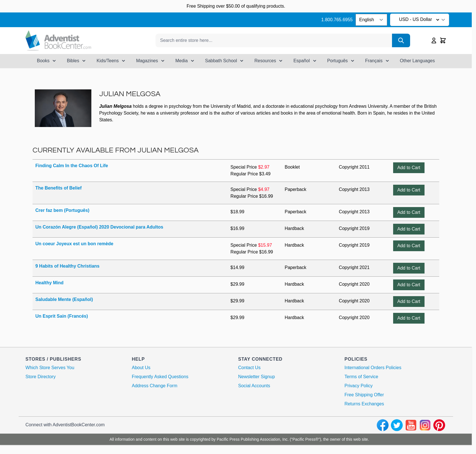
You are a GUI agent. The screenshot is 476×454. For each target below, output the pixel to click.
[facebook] (383, 425)
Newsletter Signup (257, 377)
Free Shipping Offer (364, 395)
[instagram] (425, 425)
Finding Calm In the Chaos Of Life (72, 166)
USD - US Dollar (420, 20)
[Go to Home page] (58, 41)
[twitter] (397, 425)
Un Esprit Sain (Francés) (62, 316)
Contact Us (249, 368)
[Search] (401, 40)
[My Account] (434, 40)
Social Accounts (254, 386)
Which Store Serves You (50, 368)
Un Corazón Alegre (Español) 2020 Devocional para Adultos (99, 227)
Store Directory (41, 377)
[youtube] (411, 425)
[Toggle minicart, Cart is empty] (443, 40)
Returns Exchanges (364, 404)
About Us (141, 368)
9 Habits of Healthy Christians (67, 266)
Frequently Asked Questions (160, 377)
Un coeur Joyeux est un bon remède (74, 244)
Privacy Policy (359, 386)
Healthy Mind (49, 283)
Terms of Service (361, 377)
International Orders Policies (373, 368)
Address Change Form (155, 386)
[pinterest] (439, 425)
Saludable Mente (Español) (64, 299)
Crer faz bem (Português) (62, 210)
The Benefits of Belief (59, 188)
